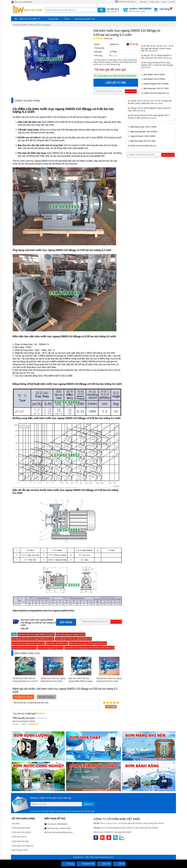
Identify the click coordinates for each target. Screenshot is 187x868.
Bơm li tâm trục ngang (42, 25)
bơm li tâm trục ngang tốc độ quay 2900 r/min (88, 643)
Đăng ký (88, 804)
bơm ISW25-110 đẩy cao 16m (24, 648)
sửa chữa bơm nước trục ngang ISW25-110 (73, 639)
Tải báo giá (132, 44)
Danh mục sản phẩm (28, 19)
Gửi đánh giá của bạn (23, 697)
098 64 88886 (159, 74)
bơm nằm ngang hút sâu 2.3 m (51, 648)
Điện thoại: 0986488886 (22, 2)
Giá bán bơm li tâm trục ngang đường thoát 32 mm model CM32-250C (109, 681)
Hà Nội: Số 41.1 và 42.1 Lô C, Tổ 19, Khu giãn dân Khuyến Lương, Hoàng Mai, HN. (157, 48)
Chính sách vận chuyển (21, 832)
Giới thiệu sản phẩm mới (85, 19)
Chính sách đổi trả (19, 837)
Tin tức (67, 19)
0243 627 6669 (163, 88)
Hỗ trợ (164, 2)
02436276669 (65, 828)
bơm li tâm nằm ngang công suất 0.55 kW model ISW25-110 (89, 648)
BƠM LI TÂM (27, 25)
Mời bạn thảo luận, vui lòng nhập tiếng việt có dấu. (56, 705)
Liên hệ (172, 2)
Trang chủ (17, 25)
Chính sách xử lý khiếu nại (22, 846)
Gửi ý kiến (111, 707)
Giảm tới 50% (113, 10)
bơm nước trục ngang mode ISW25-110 (28, 643)
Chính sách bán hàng (126, 2)
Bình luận (108, 39)
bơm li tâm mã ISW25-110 (57, 643)
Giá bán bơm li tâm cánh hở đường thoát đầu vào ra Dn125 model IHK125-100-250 (25, 681)
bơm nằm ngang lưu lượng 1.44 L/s (70, 635)
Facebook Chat (86, 864)
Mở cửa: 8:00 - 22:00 (140, 10)
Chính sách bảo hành (20, 841)
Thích (23, 724)
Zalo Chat (104, 864)
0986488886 (62, 824)
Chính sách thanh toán (21, 828)
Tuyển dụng (154, 2)
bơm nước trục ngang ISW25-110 (41, 117)
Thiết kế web (94, 857)
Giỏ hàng (165, 9)
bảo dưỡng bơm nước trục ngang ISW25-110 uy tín (33, 639)
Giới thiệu (143, 2)
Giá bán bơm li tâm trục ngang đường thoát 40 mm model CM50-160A (53, 681)
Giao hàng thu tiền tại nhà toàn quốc (117, 76)
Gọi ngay (68, 864)
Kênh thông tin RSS (20, 850)
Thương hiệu (53, 19)
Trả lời (15, 724)
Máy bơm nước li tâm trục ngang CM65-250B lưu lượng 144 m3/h (80, 681)
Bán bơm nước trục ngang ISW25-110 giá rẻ (36, 635)
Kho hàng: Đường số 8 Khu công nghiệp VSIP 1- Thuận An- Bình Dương (157, 65)
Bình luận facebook (46, 697)
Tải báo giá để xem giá (110, 70)
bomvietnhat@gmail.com (159, 93)
